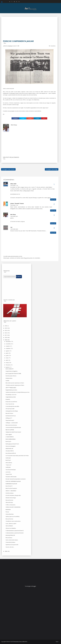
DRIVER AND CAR (9, 449)
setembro (8, 348)
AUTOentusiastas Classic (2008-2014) (19, 642)
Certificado (8, 467)
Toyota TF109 (9, 474)
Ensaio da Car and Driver (11, 402)
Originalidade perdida (11, 397)
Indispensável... (9, 378)
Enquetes (8, 399)
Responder (53, 200)
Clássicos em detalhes (11, 528)
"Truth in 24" (8, 465)
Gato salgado (9, 434)
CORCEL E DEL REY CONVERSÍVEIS (13, 507)
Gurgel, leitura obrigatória (12, 371)
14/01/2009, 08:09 (14, 229)
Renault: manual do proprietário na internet (16, 479)
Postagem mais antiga (52, 169)
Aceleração (8, 458)
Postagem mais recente (8, 169)
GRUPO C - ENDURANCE (11, 491)
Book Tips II (8, 460)
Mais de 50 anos (9, 413)
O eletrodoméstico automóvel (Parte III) (14, 533)
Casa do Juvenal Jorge (11, 470)
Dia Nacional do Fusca (11, 416)
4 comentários (53, 46)
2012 (6, 333)
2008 (6, 551)
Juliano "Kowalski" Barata (17, 203)
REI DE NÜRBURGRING (11, 439)
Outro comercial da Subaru (12, 540)
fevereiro (8, 365)
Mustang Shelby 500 (10, 535)
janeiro (8, 367)
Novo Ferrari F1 (9, 486)
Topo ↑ (57, 642)
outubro (8, 346)
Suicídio (7, 381)
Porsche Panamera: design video (13, 495)
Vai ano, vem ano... (10, 547)
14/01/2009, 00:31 (14, 216)
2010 (6, 337)
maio (7, 358)
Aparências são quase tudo (12, 545)
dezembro (8, 341)
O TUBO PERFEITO (10, 437)
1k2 (11, 227)
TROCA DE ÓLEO (9, 502)
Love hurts (8, 472)
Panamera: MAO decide (11, 477)
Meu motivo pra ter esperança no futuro (15, 383)
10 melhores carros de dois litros (13, 521)
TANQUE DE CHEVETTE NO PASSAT (13, 432)
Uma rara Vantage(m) (10, 446)
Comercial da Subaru (10, 542)
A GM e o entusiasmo (10, 505)
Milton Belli (13, 184)
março (7, 363)
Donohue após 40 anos (11, 376)
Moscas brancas (9, 500)
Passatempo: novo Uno (11, 395)
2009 (6, 340)
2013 (6, 330)
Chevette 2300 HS (10, 451)
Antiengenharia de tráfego (12, 411)
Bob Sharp (10, 46)
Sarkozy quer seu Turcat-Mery (13, 516)
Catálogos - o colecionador (12, 423)
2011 (6, 335)
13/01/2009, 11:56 (14, 205)
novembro (8, 344)
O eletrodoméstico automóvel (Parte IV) (15, 531)
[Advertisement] (29, 29)
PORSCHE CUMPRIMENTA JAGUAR (13, 481)
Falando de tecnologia (11, 498)
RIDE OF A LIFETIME (10, 430)
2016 (6, 326)
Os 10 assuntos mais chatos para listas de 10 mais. (17, 456)
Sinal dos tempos (10, 493)
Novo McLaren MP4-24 (11, 453)
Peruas (7, 512)
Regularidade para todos (11, 390)
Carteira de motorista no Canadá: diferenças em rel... (18, 392)
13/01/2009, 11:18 (14, 186)
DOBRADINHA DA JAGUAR (11, 484)
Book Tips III (8, 441)
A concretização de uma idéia (12, 406)
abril (7, 360)
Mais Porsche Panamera (11, 488)
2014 (6, 328)
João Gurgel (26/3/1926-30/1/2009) (13, 373)
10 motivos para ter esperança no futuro (15, 385)
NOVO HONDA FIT (10, 369)
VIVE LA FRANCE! (9, 526)
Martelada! (8, 509)
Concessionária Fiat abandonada (13, 427)
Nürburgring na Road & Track (12, 444)
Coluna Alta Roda (10, 514)
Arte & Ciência (9, 463)
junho (7, 355)
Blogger (34, 586)
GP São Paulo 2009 (10, 409)
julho (7, 353)
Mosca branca (9, 538)
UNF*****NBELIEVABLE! (11, 388)
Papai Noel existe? (10, 420)
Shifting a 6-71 (9, 418)
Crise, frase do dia (10, 404)
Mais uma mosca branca (11, 425)
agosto (8, 351)
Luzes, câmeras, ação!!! (11, 524)
